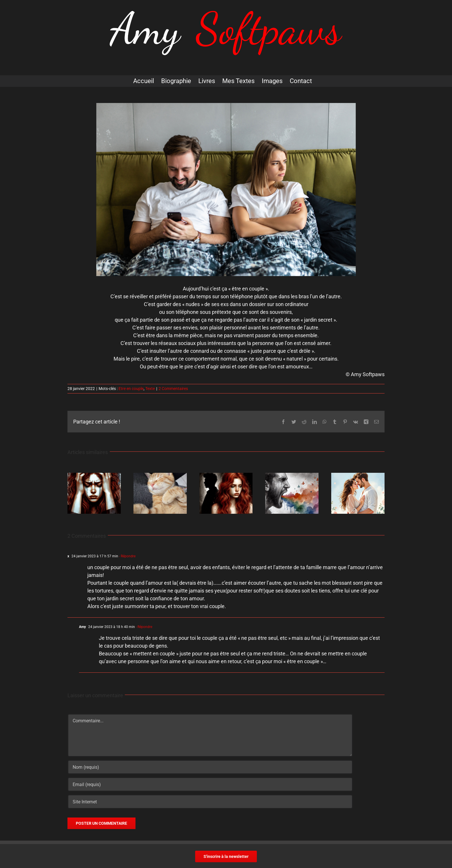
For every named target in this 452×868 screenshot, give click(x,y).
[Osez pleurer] (292, 476)
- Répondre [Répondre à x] (127, 556)
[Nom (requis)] (210, 767)
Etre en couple (131, 389)
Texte (150, 389)
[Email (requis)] (210, 784)
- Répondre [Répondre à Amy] (144, 627)
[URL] (210, 802)
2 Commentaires (173, 389)
